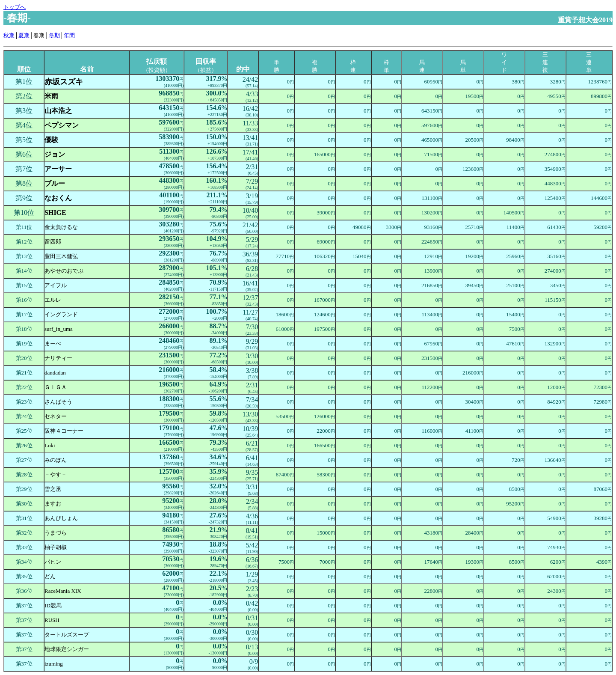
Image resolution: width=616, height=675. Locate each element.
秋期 (9, 35)
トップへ (15, 7)
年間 (69, 35)
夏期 (24, 35)
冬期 (54, 35)
